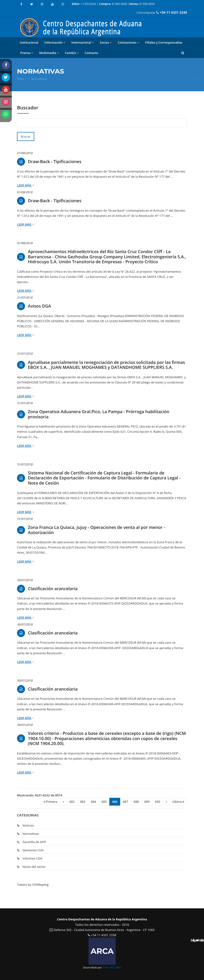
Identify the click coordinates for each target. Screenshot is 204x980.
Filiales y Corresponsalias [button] (164, 42)
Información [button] (55, 43)
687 (125, 802)
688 (136, 802)
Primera (50, 802)
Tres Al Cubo (112, 967)
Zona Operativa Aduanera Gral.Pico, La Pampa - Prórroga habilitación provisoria (99, 414)
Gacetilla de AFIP (34, 842)
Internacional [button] (83, 43)
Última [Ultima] (178, 802)
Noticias (28, 825)
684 (93, 802)
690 (157, 802)
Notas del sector (34, 867)
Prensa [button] (27, 53)
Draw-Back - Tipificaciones (55, 162)
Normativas (39, 79)
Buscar (26, 136)
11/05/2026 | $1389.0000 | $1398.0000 (113, 4)
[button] (183, 53)
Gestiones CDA (33, 850)
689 (147, 802)
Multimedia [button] (49, 53)
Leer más (25, 185)
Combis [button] (72, 53)
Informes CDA (32, 858)
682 (72, 802)
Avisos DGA (39, 306)
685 (104, 802)
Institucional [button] (29, 42)
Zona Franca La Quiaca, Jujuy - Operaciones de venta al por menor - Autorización (96, 530)
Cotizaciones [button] (128, 43)
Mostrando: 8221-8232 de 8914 (40, 795)
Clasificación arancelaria (53, 589)
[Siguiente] (166, 802)
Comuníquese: (162, 12)
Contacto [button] (91, 53)
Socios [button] (106, 43)
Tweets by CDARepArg (33, 885)
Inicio (21, 79)
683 (83, 802)
